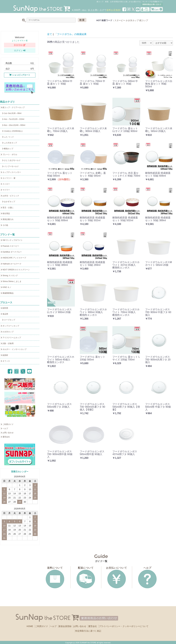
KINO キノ (6, 287)
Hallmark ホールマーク (11, 264)
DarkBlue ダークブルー (11, 252)
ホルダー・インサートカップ (14, 349)
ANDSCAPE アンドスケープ (13, 258)
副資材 (4, 355)
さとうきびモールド (11, 160)
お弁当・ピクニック (10, 196)
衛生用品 (5, 213)
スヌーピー (120, 20)
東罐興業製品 (7, 293)
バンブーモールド (10, 166)
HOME (30, 626)
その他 (4, 225)
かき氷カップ (132, 20)
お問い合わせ (7, 433)
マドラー (5, 190)
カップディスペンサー (11, 172)
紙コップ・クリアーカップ (13, 107)
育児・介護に (7, 208)
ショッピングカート (20, 75)
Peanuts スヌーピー (10, 246)
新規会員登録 (65, 626)
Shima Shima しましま (11, 281)
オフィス (5, 361)
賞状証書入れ (7, 219)
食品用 (4, 314)
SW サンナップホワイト (12, 240)
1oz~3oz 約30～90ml (11, 113)
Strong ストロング (9, 276)
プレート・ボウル (9, 155)
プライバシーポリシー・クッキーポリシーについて (124, 626)
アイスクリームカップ (11, 338)
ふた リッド (7, 137)
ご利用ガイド (7, 424)
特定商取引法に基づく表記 (88, 631)
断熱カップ (7, 149)
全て (50, 34)
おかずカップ (8, 202)
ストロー (5, 184)
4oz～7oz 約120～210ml (12, 119)
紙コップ (144, 20)
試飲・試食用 (7, 343)
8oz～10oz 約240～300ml (13, 125)
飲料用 (4, 308)
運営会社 (5, 437)
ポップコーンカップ (10, 326)
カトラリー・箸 (8, 178)
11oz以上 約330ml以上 (12, 131)
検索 (82, 20)
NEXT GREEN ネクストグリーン (15, 270)
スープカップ (8, 320)
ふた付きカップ (9, 143)
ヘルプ (4, 429)
